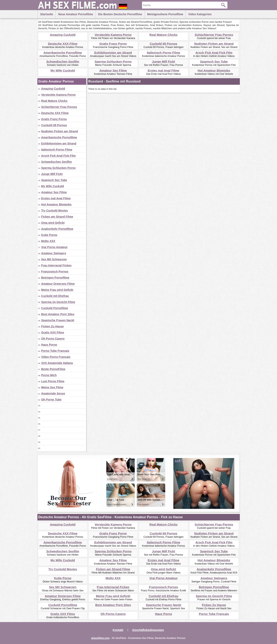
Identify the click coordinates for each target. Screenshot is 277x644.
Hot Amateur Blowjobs (214, 70)
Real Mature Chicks (163, 35)
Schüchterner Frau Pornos (214, 35)
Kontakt (118, 630)
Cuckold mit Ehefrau (55, 296)
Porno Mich (49, 375)
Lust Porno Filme (53, 381)
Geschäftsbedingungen (148, 630)
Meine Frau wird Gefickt (57, 290)
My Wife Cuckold (63, 70)
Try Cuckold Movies (55, 211)
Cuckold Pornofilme (55, 308)
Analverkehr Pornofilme (57, 229)
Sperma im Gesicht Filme (58, 302)
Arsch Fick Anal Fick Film (214, 53)
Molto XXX (48, 241)
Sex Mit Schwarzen (54, 259)
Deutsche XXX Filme (63, 44)
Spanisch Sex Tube (214, 61)
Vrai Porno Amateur (54, 247)
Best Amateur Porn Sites (58, 314)
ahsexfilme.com (100, 638)
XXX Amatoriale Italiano (57, 363)
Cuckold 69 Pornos (164, 44)
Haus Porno (49, 345)
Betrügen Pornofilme (55, 278)
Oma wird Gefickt (53, 223)
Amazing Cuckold (63, 35)
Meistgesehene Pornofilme (165, 14)
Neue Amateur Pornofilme (75, 14)
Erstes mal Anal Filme (163, 70)
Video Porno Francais (56, 357)
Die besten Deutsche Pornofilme (120, 14)
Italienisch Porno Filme (163, 53)
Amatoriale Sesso (53, 393)
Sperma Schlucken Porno (113, 61)
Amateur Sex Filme (113, 70)
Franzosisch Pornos (55, 272)
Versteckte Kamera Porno (113, 35)
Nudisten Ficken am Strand (214, 44)
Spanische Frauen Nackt (58, 320)
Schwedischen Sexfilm (63, 61)
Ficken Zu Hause (53, 326)
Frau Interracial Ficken (56, 265)
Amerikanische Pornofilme (63, 53)
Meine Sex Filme (52, 387)
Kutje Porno (49, 235)
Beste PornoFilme (53, 369)
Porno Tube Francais (55, 351)
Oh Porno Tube (51, 400)
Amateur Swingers (54, 253)
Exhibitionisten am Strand (113, 53)
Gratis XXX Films (53, 332)
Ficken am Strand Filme (57, 217)
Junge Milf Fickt (163, 61)
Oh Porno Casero (53, 339)
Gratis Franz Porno (113, 44)
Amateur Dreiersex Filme (58, 284)
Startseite (47, 14)
